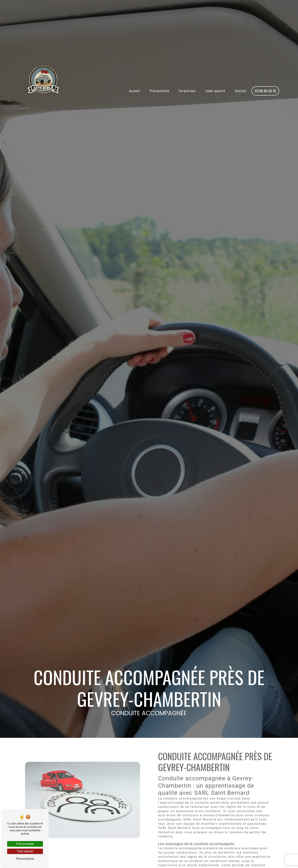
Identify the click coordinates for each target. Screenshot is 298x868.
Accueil (135, 91)
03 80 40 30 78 (265, 91)
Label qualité (215, 91)
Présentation (160, 91)
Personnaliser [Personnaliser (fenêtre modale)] (25, 859)
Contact (241, 91)
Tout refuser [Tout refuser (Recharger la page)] (25, 851)
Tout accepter (25, 844)
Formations (187, 91)
